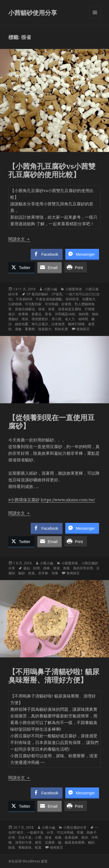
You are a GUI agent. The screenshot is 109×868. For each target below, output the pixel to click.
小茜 (38, 837)
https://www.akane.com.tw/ (68, 500)
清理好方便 (23, 842)
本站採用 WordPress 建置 (28, 861)
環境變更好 (40, 319)
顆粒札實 (61, 329)
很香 (51, 309)
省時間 (83, 319)
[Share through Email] (50, 267)
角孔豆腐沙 (40, 324)
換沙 (12, 314)
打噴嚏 (90, 309)
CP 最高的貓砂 (37, 294)
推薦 (66, 568)
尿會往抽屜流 (25, 309)
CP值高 (57, 294)
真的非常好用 (83, 568)
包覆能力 (89, 299)
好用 (37, 568)
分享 (50, 832)
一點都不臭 (35, 832)
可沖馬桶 (51, 304)
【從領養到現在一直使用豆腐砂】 (51, 422)
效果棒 (23, 314)
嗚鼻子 (92, 832)
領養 (55, 573)
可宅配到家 (33, 304)
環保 (25, 319)
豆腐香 (50, 842)
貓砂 (22, 573)
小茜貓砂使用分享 (33, 12)
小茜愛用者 (74, 289)
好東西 (66, 304)
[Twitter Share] (21, 267)
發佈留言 (83, 329)
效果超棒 (71, 837)
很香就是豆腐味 (70, 309)
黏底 (38, 847)
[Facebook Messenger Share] (82, 254)
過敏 (18, 329)
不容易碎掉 (24, 299)
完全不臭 (25, 837)
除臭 (32, 573)
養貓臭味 (25, 847)
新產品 (37, 314)
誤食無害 (58, 324)
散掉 (85, 837)
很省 (41, 309)
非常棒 (43, 573)
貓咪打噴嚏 (76, 324)
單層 (80, 832)
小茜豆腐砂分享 (75, 827)
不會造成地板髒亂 (49, 299)
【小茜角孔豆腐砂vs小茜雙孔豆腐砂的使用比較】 (52, 170)
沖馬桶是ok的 (65, 314)
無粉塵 (84, 314)
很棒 (46, 568)
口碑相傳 (15, 304)
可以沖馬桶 (65, 832)
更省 (48, 314)
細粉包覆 (22, 324)
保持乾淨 (72, 299)
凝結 (27, 568)
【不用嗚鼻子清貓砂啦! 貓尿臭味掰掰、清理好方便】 (54, 676)
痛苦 (38, 842)
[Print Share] (76, 267)
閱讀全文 (19, 239)
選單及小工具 (95, 18)
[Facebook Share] (46, 254)
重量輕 (30, 329)
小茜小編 (50, 289)
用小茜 (56, 319)
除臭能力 (45, 329)
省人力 (70, 319)
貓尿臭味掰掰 (75, 842)
